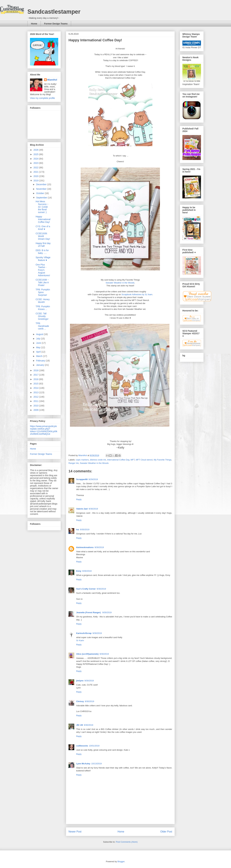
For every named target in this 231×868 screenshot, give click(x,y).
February (41, 361)
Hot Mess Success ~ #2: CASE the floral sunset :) (42, 207)
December (42, 184)
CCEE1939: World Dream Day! (43, 236)
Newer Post (75, 832)
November (42, 189)
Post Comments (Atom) (127, 842)
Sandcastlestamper (54, 12)
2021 (36, 172)
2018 (36, 370)
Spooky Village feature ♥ (43, 259)
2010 (36, 406)
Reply (79, 499)
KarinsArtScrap (84, 633)
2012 (36, 397)
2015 (36, 384)
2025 (36, 154)
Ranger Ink (74, 463)
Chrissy (80, 701)
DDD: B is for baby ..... (42, 252)
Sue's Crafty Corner (86, 589)
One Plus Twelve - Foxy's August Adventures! (43, 270)
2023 (36, 163)
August (40, 334)
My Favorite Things (163, 460)
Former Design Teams (56, 24)
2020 (36, 176)
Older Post (166, 832)
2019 (36, 181)
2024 (36, 159)
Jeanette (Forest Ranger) (89, 612)
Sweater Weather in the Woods (120, 283)
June (39, 343)
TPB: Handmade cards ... (42, 326)
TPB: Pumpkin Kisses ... (43, 308)
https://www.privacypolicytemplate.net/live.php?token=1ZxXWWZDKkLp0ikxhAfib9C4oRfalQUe (44, 430)
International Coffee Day (118, 460)
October (40, 193)
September (42, 198)
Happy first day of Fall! (43, 245)
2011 (36, 401)
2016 (36, 379)
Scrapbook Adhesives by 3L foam (137, 294)
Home (34, 24)
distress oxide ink (98, 460)
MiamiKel (52, 80)
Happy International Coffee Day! (43, 219)
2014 (36, 388)
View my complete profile (42, 98)
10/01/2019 (94, 746)
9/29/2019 (93, 479)
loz (78, 529)
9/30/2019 (93, 509)
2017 (36, 375)
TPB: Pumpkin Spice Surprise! (43, 292)
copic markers (82, 460)
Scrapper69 (82, 479)
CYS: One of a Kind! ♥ (43, 228)
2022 (36, 168)
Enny (79, 571)
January (40, 365)
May (38, 347)
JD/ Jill (80, 725)
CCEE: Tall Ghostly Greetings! (42, 316)
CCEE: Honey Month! (43, 301)
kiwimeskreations (85, 547)
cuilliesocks (82, 746)
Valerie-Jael (82, 509)
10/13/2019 (96, 764)
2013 (36, 392)
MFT (133, 460)
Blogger (121, 861)
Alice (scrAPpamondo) (87, 654)
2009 (36, 410)
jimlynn (80, 681)
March (40, 356)
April (39, 352)
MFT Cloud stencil (144, 460)
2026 (36, 150)
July (38, 339)
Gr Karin (80, 640)
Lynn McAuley (83, 764)
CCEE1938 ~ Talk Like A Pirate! (42, 282)
